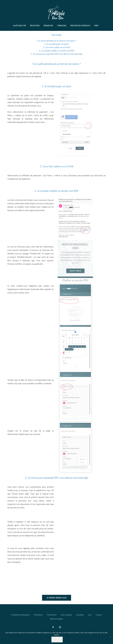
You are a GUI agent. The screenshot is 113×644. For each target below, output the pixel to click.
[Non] (110, 637)
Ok (57, 640)
